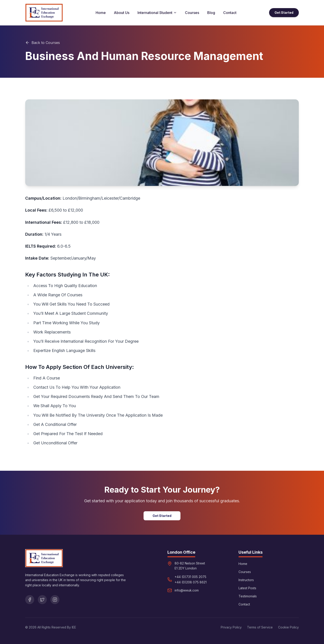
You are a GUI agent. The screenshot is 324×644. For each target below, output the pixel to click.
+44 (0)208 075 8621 (191, 582)
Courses (192, 13)
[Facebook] (30, 600)
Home (101, 13)
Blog (211, 13)
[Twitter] (42, 600)
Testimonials (248, 596)
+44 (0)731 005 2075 (190, 577)
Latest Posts (247, 588)
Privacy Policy (231, 627)
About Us (122, 13)
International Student (157, 13)
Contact (230, 13)
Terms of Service (260, 627)
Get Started (284, 13)
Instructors (246, 580)
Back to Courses (43, 43)
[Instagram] (55, 600)
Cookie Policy (288, 627)
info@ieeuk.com (187, 590)
